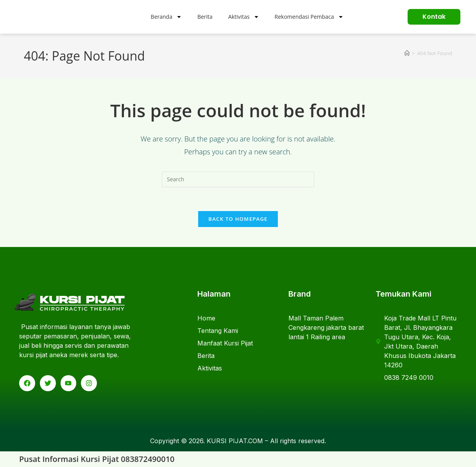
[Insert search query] (238, 179)
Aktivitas (244, 17)
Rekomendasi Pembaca (309, 17)
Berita (205, 17)
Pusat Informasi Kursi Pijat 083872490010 (97, 459)
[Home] (407, 53)
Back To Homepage (238, 219)
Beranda (166, 17)
